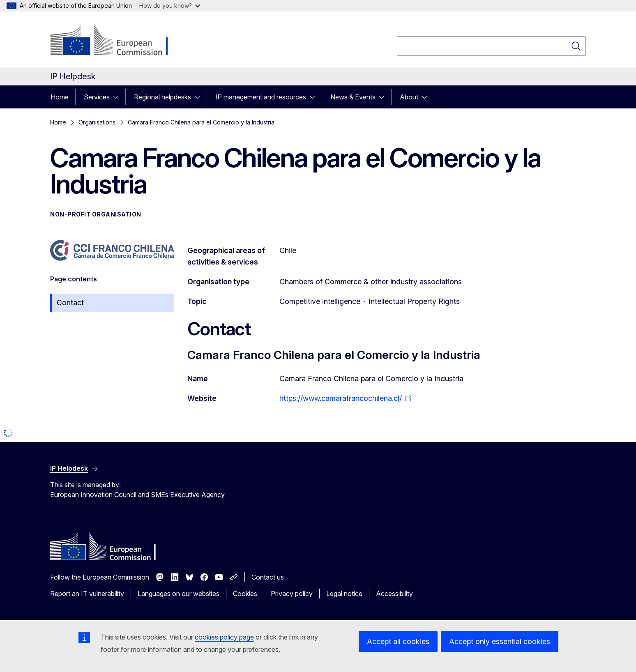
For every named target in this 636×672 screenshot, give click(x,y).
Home (60, 97)
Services (97, 97)
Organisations (97, 122)
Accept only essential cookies (500, 641)
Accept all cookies (398, 641)
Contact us (268, 577)
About (409, 97)
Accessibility (394, 594)
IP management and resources (261, 97)
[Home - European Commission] (116, 41)
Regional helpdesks (162, 97)
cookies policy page (224, 637)
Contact (70, 303)
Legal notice (344, 594)
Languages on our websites (179, 594)
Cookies (245, 594)
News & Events (353, 97)
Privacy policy (292, 594)
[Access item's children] (118, 97)
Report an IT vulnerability (87, 594)
